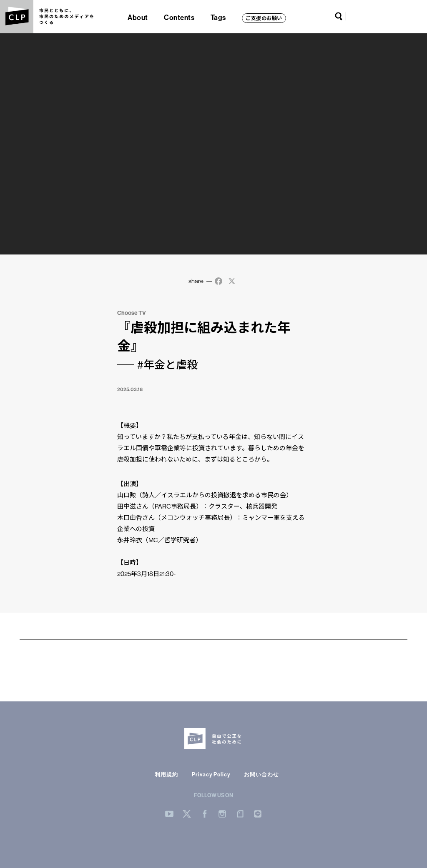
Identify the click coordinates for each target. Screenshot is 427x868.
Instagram (386, 16)
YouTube (356, 16)
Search (339, 16)
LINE (408, 16)
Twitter (367, 16)
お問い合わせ (261, 774)
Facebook (377, 16)
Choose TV (132, 313)
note (397, 16)
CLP (17, 17)
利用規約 (166, 774)
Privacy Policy (211, 774)
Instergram (222, 814)
